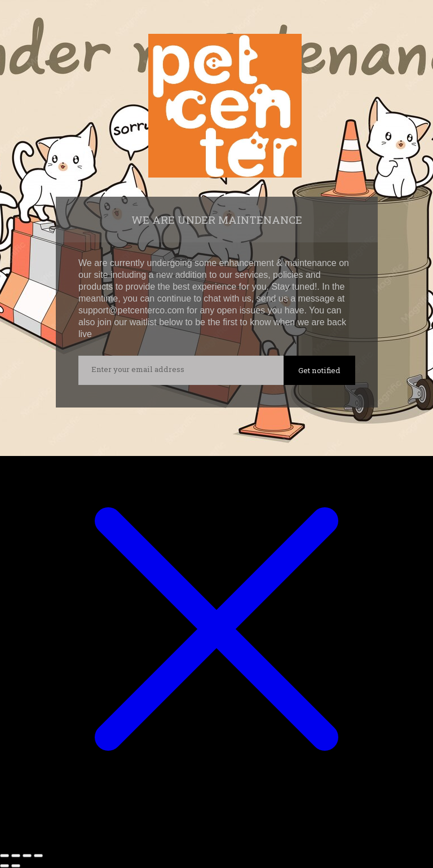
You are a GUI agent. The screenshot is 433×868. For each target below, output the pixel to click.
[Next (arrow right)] (16, 866)
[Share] (27, 856)
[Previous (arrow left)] (5, 866)
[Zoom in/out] (5, 856)
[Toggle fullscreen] (16, 856)
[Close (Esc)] (38, 856)
